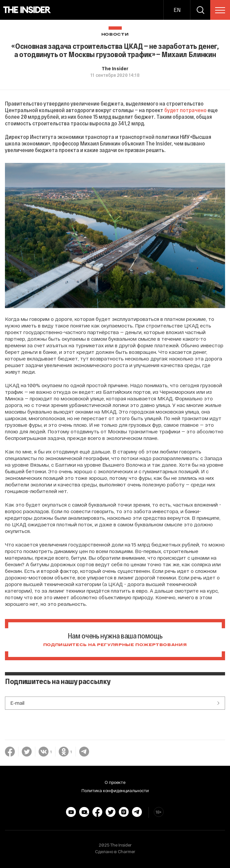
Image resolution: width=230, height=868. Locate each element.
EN (177, 10)
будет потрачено (185, 110)
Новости (115, 34)
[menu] (220, 10)
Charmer (127, 852)
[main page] (27, 10)
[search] (200, 10)
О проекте (115, 782)
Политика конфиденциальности (115, 790)
